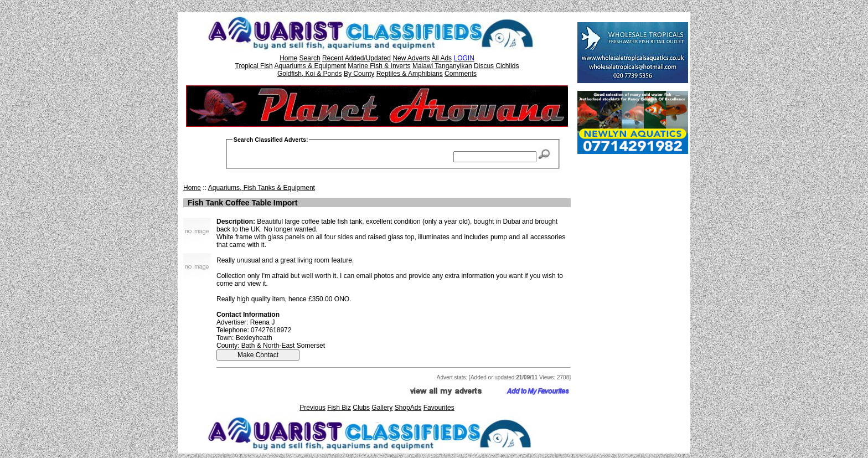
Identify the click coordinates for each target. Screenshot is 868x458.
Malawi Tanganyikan (442, 66)
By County (359, 74)
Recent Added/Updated (356, 58)
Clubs (361, 408)
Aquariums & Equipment (310, 66)
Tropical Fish (254, 66)
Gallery (382, 408)
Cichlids (507, 66)
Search (310, 58)
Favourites (439, 408)
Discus (484, 66)
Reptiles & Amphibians (410, 74)
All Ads (441, 58)
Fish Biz (339, 408)
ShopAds (408, 408)
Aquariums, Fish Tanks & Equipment (262, 188)
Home (288, 58)
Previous (312, 408)
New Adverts (411, 58)
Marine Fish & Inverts (379, 66)
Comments (461, 74)
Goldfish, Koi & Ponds (310, 74)
